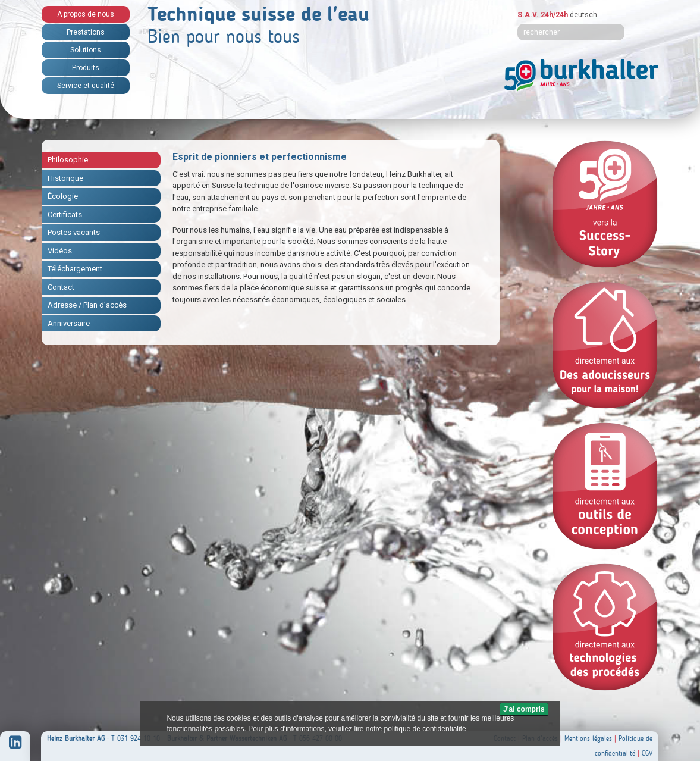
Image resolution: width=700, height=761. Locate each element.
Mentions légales (588, 738)
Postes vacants (74, 232)
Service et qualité (86, 86)
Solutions (86, 50)
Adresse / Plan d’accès (87, 305)
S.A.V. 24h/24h (543, 15)
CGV (647, 753)
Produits (86, 68)
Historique (65, 178)
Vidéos (60, 251)
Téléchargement (75, 269)
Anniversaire (69, 323)
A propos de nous (86, 14)
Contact (61, 287)
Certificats (65, 214)
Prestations (86, 32)
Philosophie (68, 160)
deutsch (583, 15)
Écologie (63, 196)
